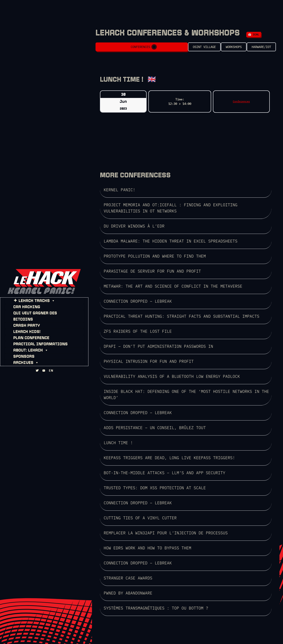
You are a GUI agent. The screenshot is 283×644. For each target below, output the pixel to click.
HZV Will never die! (184, 627)
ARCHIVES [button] (22, 359)
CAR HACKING (23, 309)
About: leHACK (27, 346)
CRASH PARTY (23, 322)
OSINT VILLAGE (191, 49)
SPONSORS (20, 353)
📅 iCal (254, 34)
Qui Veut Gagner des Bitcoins (42, 315)
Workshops (227, 49)
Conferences (133, 49)
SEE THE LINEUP (117, 589)
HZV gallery (213, 627)
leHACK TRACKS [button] (33, 303)
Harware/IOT (261, 49)
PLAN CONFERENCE (27, 334)
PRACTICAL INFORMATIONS (36, 340)
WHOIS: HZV (156, 627)
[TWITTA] (37, 376)
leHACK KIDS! (23, 328)
